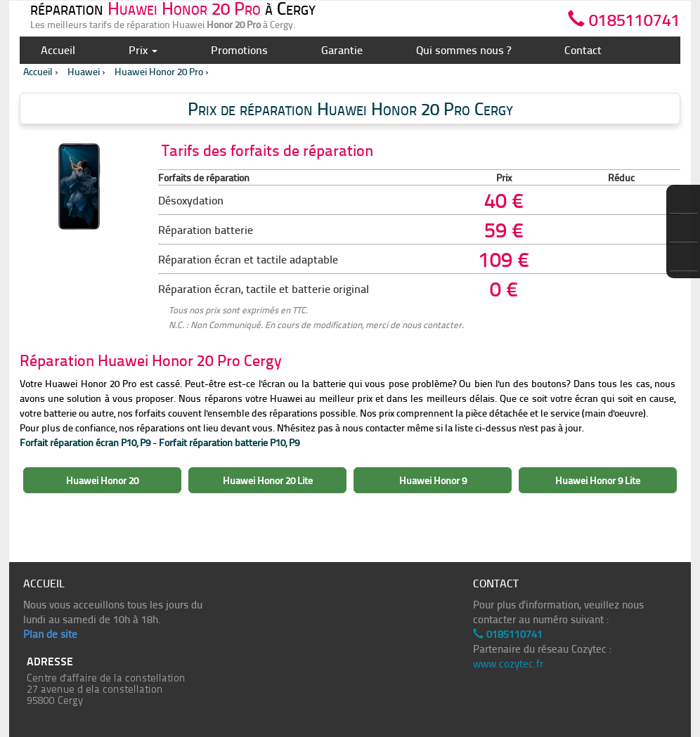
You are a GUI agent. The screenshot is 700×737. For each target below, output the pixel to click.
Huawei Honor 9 (433, 480)
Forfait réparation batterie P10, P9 (229, 442)
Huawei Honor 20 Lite (268, 480)
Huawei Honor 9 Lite (598, 480)
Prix (143, 50)
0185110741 (624, 17)
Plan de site (50, 634)
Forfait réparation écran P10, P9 (85, 442)
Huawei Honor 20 (102, 480)
